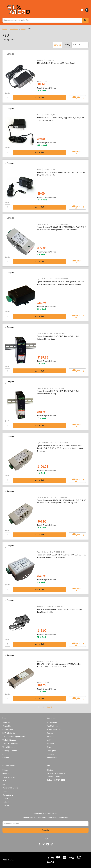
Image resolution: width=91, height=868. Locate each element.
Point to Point (52, 726)
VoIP (49, 740)
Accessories (52, 758)
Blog (4, 754)
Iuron (5, 791)
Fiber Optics (51, 751)
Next (50, 707)
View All (6, 806)
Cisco (5, 784)
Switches (50, 737)
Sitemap (6, 758)
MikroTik (6, 774)
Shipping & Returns (10, 751)
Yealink (5, 799)
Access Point (52, 722)
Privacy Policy (8, 729)
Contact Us (7, 726)
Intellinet (6, 802)
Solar (49, 747)
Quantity (8, 93)
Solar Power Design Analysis (14, 737)
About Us (6, 722)
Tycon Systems (9, 777)
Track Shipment (9, 747)
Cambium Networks (10, 788)
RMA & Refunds (9, 733)
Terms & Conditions (10, 744)
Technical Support (9, 740)
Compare (58, 45)
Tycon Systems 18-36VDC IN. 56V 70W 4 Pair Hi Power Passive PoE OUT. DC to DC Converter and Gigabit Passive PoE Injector (61, 448)
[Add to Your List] (78, 98)
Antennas (51, 744)
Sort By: (68, 45)
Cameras (50, 754)
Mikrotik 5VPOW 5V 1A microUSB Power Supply (56, 63)
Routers (50, 733)
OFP (4, 781)
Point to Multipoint (54, 729)
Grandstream (8, 795)
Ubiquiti (5, 770)
